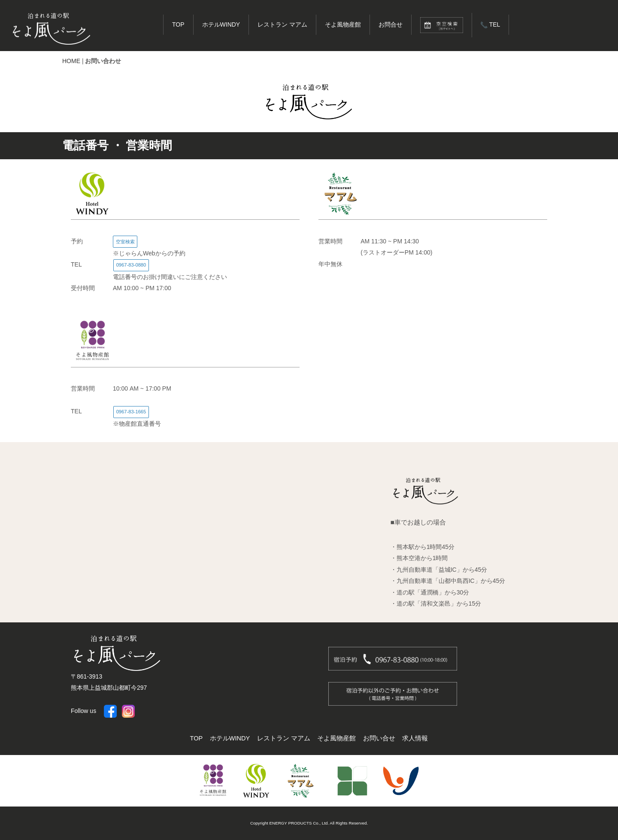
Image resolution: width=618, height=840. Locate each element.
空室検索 (125, 242)
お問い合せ (379, 738)
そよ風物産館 (343, 24)
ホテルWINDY (221, 24)
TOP (178, 24)
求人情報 (415, 738)
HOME (71, 61)
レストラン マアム (282, 24)
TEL (490, 24)
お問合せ (391, 24)
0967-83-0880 (131, 265)
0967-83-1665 (131, 412)
